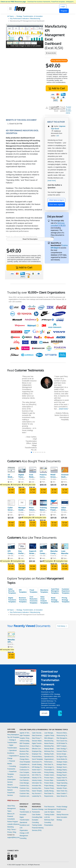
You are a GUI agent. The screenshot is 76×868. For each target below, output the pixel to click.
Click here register (56, 204)
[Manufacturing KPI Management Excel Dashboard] (11, 635)
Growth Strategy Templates (38, 764)
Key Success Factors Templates (38, 793)
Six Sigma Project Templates (63, 757)
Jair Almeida (14, 482)
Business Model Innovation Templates (25, 749)
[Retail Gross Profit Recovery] (54, 470)
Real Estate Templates (50, 793)
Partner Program (13, 822)
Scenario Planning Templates (63, 751)
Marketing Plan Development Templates (50, 746)
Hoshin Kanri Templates (38, 770)
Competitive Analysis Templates (25, 767)
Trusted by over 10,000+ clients (69, 110)
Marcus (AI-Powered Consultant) (11, 816)
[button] (9, 34)
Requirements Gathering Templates (50, 796)
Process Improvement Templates (50, 778)
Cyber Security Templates (12, 591)
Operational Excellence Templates (50, 757)
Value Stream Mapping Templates (63, 796)
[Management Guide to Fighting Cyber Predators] (22, 503)
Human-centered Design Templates (38, 772)
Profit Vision (57, 558)
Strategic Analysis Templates (63, 762)
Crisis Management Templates (25, 783)
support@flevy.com (13, 837)
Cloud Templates (25, 762)
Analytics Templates (25, 738)
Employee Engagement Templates (38, 751)
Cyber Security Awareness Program (12, 511)
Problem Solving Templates (50, 775)
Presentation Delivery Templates (50, 770)
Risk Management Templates (63, 738)
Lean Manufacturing (67, 552)
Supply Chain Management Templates (63, 778)
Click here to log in (56, 200)
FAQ (9, 830)
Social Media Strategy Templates (63, 759)
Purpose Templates (50, 788)
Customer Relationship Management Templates (25, 791)
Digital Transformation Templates (12, 600)
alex (54, 482)
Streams (10, 785)
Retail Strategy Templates (55, 600)
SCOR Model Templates (63, 743)
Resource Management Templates (63, 733)
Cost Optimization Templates (25, 778)
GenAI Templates (37, 759)
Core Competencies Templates (25, 772)
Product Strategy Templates (50, 783)
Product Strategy (62, 807)
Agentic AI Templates (25, 733)
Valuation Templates (63, 788)
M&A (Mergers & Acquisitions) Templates (50, 738)
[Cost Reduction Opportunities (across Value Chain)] (33, 470)
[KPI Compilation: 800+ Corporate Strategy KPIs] (11, 546)
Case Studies (36, 815)
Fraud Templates (33, 591)
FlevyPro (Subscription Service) (12, 779)
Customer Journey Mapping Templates (25, 788)
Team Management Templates (63, 786)
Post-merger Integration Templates (50, 767)
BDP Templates (25, 743)
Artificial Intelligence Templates (25, 741)
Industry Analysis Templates (38, 780)
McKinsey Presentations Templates (50, 751)
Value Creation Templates (63, 793)
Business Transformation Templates (23, 600)
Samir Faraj (46, 515)
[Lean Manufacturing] (65, 546)
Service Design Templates (63, 754)
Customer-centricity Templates (25, 796)
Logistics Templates (50, 735)
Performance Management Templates (50, 762)
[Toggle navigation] (10, 9)
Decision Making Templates (38, 741)
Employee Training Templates (38, 754)
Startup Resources (63, 815)
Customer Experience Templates (66, 591)
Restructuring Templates (63, 735)
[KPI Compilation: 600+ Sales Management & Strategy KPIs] (43, 546)
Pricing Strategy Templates (66, 600)
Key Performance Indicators (19, 19)
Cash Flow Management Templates (55, 591)
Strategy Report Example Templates (63, 775)
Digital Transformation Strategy (25, 477)
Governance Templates (38, 762)
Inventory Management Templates (38, 788)
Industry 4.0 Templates (38, 778)
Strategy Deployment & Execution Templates (63, 770)
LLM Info (47, 817)
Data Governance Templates (38, 735)
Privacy (10, 832)
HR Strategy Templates (38, 767)
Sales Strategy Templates (63, 749)
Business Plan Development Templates (25, 751)
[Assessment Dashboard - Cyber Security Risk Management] (65, 470)
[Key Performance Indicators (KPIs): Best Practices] (22, 546)
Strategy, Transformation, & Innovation (30, 16)
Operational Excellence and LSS (24, 825)
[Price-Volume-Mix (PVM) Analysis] (33, 503)
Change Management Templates (25, 759)
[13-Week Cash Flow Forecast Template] (11, 470)
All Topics (11, 16)
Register (64, 11)
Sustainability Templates (63, 780)
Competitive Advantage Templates (25, 764)
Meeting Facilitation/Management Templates (50, 754)
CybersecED (14, 515)
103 (58, 136)
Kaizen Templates (38, 791)
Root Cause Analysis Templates (63, 741)
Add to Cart (57, 88)
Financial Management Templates (38, 757)
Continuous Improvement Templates (25, 770)
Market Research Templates (50, 743)
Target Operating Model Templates (63, 783)
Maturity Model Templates (50, 749)
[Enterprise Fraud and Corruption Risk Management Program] (54, 503)
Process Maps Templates (50, 780)
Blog (15, 832)
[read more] (63, 409)
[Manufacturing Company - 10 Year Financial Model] (54, 546)
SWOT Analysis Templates (63, 746)
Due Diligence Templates (38, 746)
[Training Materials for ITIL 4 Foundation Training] (43, 503)
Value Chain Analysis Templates (44, 600)
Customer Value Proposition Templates (25, 793)
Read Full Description (30, 239)
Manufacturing (35, 19)
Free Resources (49, 807)
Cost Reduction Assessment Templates (34, 600)
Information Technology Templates (38, 783)
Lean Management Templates (50, 733)
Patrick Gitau (46, 482)
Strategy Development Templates (63, 772)
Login (63, 6)
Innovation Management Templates (38, 786)
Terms (13, 830)
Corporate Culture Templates (25, 775)
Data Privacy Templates (38, 738)
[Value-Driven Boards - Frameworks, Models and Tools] (65, 503)
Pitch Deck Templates (50, 764)
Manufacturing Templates (44, 591)
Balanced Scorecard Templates (25, 746)
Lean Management (50, 809)
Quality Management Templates (50, 791)
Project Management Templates (50, 786)
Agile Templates (25, 735)
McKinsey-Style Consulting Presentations (49, 822)
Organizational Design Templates (50, 759)
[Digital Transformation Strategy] (22, 470)
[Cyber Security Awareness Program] (11, 503)
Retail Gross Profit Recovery (55, 478)
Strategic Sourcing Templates (63, 767)
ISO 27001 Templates (38, 775)
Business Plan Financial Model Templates (25, 754)
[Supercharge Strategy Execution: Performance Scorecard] (33, 546)
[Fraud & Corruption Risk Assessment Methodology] (43, 470)
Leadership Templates (38, 796)
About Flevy (11, 806)
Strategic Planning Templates (63, 764)
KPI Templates (23, 591)
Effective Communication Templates (38, 749)
